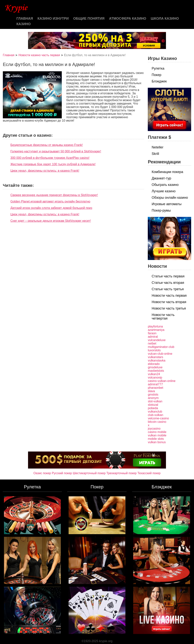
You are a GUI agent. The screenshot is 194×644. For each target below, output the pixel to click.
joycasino (154, 429)
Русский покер (62, 473)
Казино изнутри (53, 19)
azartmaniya (156, 330)
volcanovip (155, 377)
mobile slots (156, 439)
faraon (152, 333)
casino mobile (157, 432)
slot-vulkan (155, 401)
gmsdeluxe (155, 367)
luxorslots (154, 350)
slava (151, 391)
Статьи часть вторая (168, 283)
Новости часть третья (169, 308)
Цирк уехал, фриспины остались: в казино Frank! (45, 171)
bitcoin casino (157, 422)
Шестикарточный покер (89, 473)
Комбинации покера (167, 172)
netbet (152, 343)
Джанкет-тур (161, 178)
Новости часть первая (169, 296)
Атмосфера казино (128, 19)
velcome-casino (158, 418)
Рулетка (158, 68)
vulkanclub (155, 412)
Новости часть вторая (169, 302)
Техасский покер (149, 473)
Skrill (155, 154)
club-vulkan (155, 415)
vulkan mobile (157, 435)
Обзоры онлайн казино (170, 198)
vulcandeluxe (157, 340)
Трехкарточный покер (122, 473)
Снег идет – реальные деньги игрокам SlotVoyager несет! (51, 221)
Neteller (157, 147)
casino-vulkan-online (162, 381)
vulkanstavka (157, 360)
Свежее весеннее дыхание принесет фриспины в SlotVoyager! (54, 195)
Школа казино (165, 19)
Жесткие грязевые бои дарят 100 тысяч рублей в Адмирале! (53, 164)
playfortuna (155, 326)
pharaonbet (155, 388)
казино (24, 24)
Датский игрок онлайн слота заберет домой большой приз (51, 208)
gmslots (153, 395)
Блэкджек (159, 81)
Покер (156, 75)
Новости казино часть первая (39, 55)
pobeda (153, 408)
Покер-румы (161, 210)
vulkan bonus (157, 442)
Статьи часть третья (168, 289)
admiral (153, 337)
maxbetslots (156, 371)
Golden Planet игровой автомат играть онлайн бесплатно (50, 201)
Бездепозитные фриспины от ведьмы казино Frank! (47, 145)
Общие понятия (89, 19)
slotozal (153, 405)
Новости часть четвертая (163, 317)
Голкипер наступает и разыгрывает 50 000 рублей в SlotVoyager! (56, 151)
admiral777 (155, 384)
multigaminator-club (161, 347)
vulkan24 (154, 374)
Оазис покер (42, 473)
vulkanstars (155, 357)
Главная (25, 19)
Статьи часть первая (168, 276)
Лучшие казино (163, 191)
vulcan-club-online (160, 354)
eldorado (154, 364)
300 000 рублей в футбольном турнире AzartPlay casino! (50, 158)
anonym (153, 398)
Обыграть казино (165, 185)
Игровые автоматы (166, 204)
